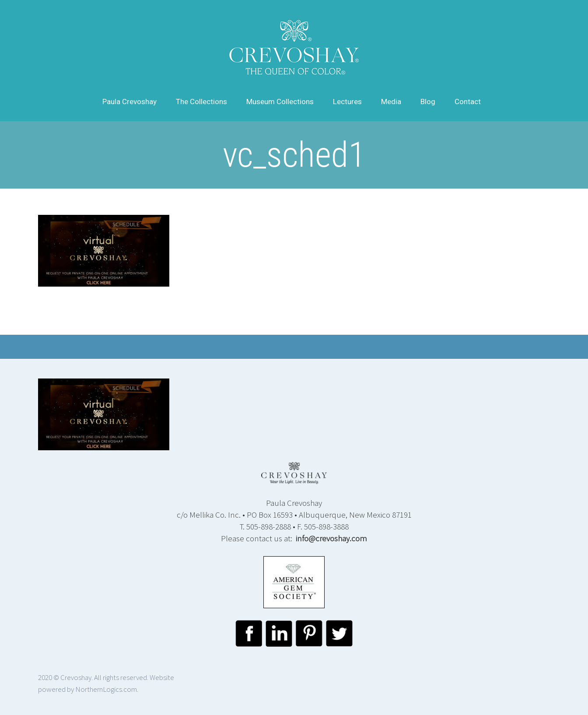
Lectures (347, 102)
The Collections (201, 102)
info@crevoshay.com (331, 538)
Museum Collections (280, 102)
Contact (468, 102)
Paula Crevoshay (129, 102)
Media (391, 102)
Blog (428, 102)
